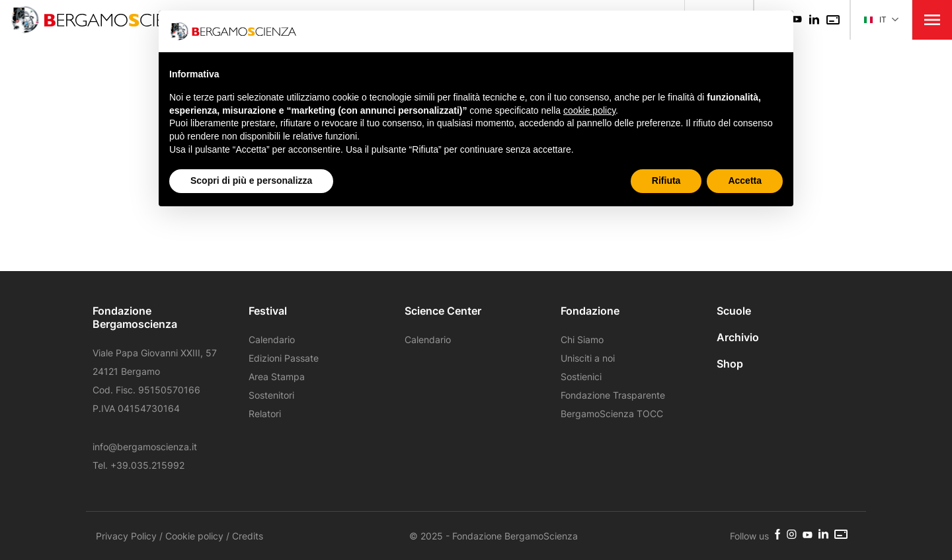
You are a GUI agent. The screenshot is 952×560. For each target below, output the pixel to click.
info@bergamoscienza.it (145, 447)
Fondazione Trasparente (613, 395)
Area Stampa (277, 377)
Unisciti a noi (588, 358)
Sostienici (581, 377)
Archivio (738, 337)
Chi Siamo (582, 340)
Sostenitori (271, 395)
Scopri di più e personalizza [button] (251, 180)
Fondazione (590, 311)
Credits (248, 536)
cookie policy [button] (589, 110)
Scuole (734, 311)
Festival (268, 311)
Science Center (443, 311)
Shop (730, 364)
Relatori (265, 414)
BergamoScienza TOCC (612, 414)
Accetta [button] (745, 180)
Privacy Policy (126, 536)
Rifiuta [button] (666, 180)
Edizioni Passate (284, 358)
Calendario (272, 340)
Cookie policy (194, 536)
